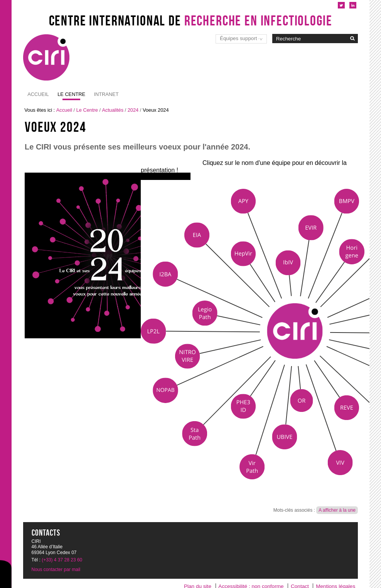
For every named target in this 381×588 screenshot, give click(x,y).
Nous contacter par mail (56, 570)
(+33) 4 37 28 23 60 (62, 560)
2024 (133, 110)
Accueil (38, 94)
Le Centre (87, 110)
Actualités (113, 110)
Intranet (70, 94)
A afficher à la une (337, 510)
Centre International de (191, 20)
